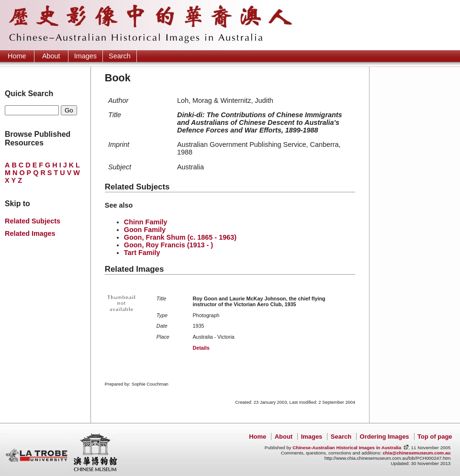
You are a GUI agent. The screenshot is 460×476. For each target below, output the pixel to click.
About (51, 56)
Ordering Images (385, 437)
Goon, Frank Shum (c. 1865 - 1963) (180, 237)
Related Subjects (33, 221)
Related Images (30, 233)
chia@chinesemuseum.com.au (416, 453)
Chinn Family (146, 222)
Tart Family (142, 253)
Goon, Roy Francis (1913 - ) (168, 245)
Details (201, 348)
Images (85, 56)
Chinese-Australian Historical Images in (347, 448)
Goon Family (145, 230)
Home (17, 56)
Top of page (435, 437)
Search (120, 56)
